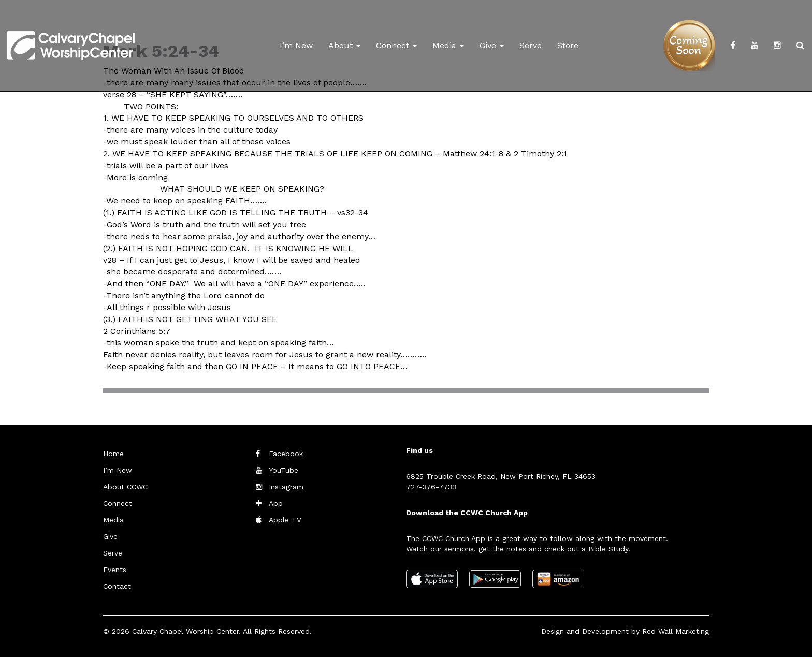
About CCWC (125, 487)
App (276, 503)
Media (448, 45)
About (344, 45)
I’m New (296, 45)
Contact (117, 586)
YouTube (284, 470)
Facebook (286, 454)
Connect (396, 45)
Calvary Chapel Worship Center (185, 631)
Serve (531, 45)
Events (115, 570)
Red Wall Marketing (676, 631)
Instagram (286, 487)
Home (113, 454)
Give (492, 45)
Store (568, 45)
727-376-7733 (431, 487)
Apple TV (285, 520)
